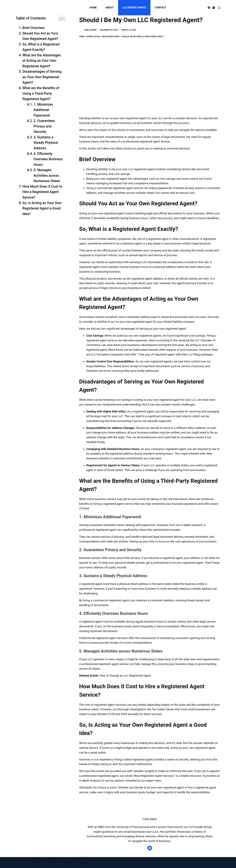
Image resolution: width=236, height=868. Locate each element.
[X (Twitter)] (214, 8)
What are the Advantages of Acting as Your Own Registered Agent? (42, 61)
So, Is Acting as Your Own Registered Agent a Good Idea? (42, 208)
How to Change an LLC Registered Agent (125, 676)
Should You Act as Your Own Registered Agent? (40, 36)
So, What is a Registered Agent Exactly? (41, 47)
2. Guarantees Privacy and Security (44, 126)
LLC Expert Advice (134, 8)
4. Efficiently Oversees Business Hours (48, 159)
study (182, 340)
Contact (160, 8)
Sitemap (79, 862)
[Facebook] (209, 8)
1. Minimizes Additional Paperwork (43, 110)
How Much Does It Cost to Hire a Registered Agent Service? (42, 192)
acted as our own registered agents (139, 336)
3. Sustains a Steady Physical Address (46, 143)
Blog (88, 862)
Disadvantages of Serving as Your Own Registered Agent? (42, 77)
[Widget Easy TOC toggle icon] (62, 18)
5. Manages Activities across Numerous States (47, 175)
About (110, 8)
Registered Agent (111, 37)
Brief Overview (33, 28)
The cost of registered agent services (103, 705)
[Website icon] (150, 848)
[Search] (219, 8)
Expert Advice (93, 37)
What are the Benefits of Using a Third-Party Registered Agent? (41, 93)
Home (93, 8)
